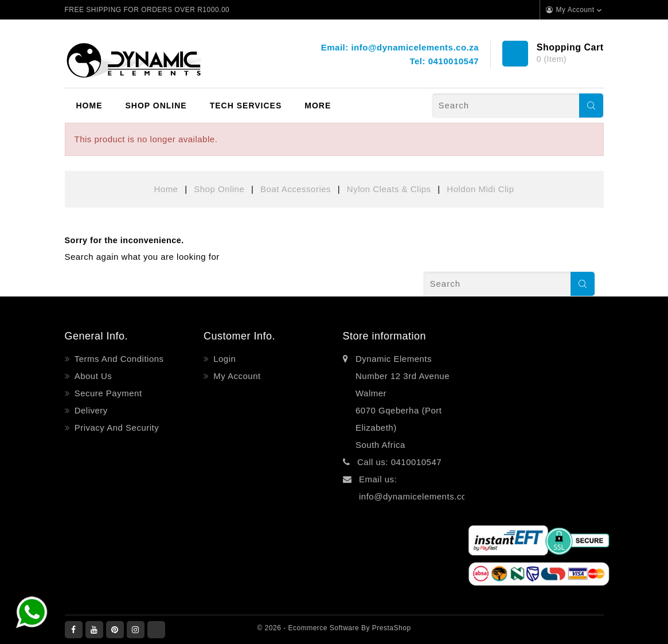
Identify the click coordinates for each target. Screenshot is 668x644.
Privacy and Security (115, 428)
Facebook (74, 630)
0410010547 (454, 61)
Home (89, 106)
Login (224, 359)
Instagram (136, 630)
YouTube (94, 630)
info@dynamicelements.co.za (415, 47)
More (318, 106)
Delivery (90, 410)
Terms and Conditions (118, 359)
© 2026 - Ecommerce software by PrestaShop (334, 628)
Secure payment (107, 393)
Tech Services (246, 106)
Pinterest (115, 630)
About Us (92, 376)
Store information (385, 336)
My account (236, 376)
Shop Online (156, 106)
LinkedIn (156, 630)
